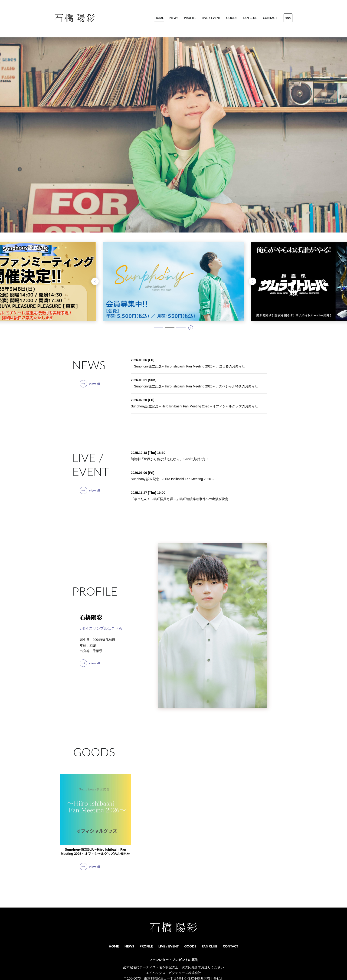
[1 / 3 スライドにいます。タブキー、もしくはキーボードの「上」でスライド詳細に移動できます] (159, 328)
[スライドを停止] (191, 328)
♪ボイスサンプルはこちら (101, 628)
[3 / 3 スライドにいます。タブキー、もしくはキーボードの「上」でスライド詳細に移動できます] (181, 328)
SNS (288, 18)
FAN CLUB (250, 18)
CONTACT (270, 18)
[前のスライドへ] (95, 281)
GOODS (232, 18)
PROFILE (190, 18)
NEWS (174, 18)
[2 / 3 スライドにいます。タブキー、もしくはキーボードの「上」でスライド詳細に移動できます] (170, 328)
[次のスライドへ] (252, 281)
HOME (159, 18)
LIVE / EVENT (211, 18)
